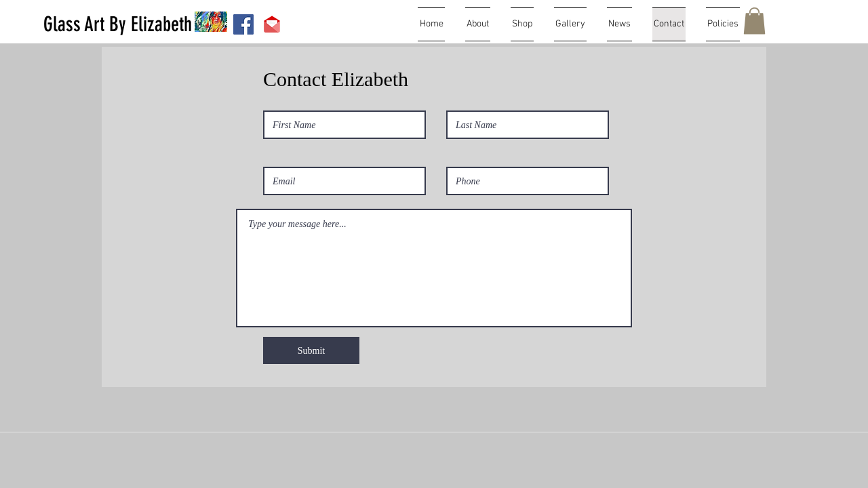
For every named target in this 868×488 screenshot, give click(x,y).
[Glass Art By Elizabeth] (118, 24)
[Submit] (311, 350)
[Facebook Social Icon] (243, 24)
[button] (754, 21)
